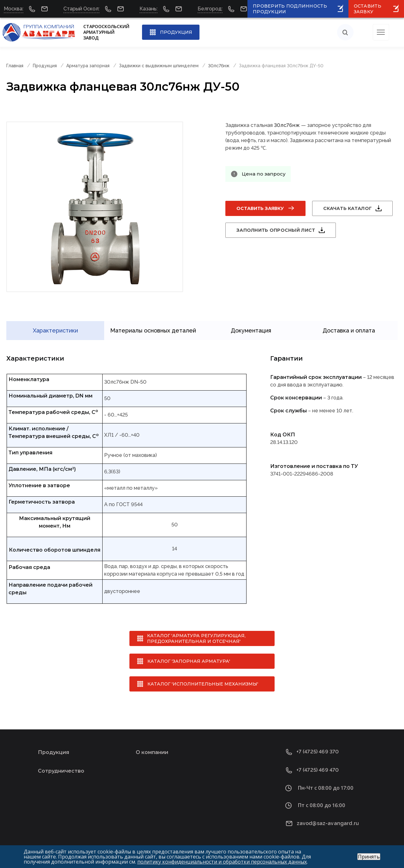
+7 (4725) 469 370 (318, 748)
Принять (369, 857)
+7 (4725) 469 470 (318, 767)
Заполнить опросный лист (276, 230)
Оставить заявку (260, 208)
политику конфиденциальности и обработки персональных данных (222, 862)
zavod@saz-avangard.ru (328, 820)
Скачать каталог (348, 208)
